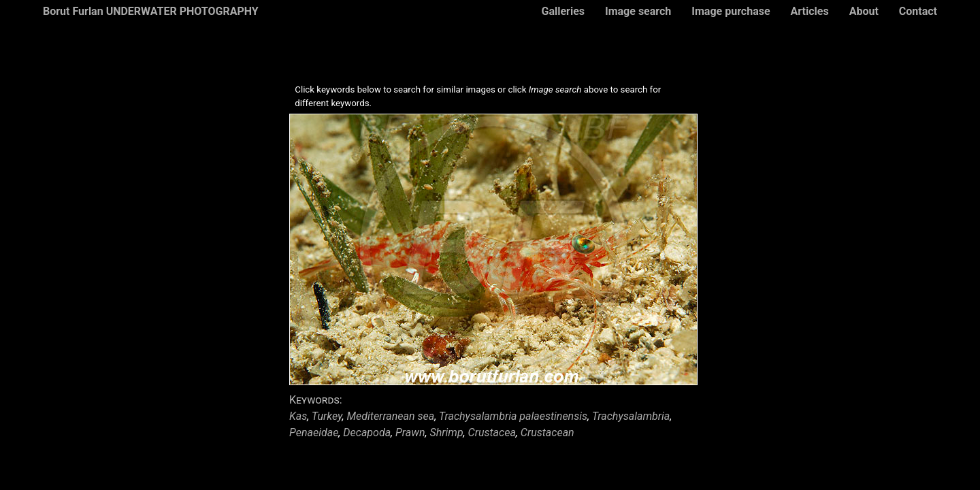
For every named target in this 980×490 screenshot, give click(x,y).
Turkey (327, 416)
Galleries (563, 11)
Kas (298, 416)
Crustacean (548, 432)
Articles (810, 11)
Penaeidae (314, 432)
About (864, 11)
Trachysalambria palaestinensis (513, 416)
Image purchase (731, 11)
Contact (918, 11)
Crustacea (492, 432)
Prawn (410, 432)
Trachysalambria (631, 416)
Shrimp (446, 432)
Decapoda (367, 432)
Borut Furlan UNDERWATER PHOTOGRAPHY (151, 11)
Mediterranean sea (391, 416)
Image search (638, 11)
